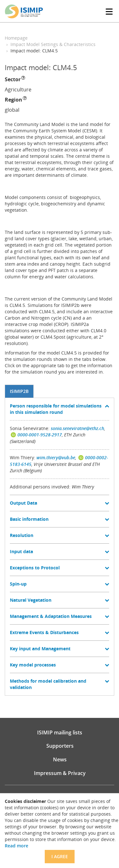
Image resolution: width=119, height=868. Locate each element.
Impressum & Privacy (60, 773)
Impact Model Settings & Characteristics (53, 44)
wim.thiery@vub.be (56, 457)
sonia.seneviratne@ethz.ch (77, 428)
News (60, 759)
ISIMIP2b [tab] (19, 391)
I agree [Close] (60, 856)
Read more (17, 846)
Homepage (16, 38)
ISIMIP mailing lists (60, 732)
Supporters (60, 746)
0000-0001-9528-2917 (40, 435)
